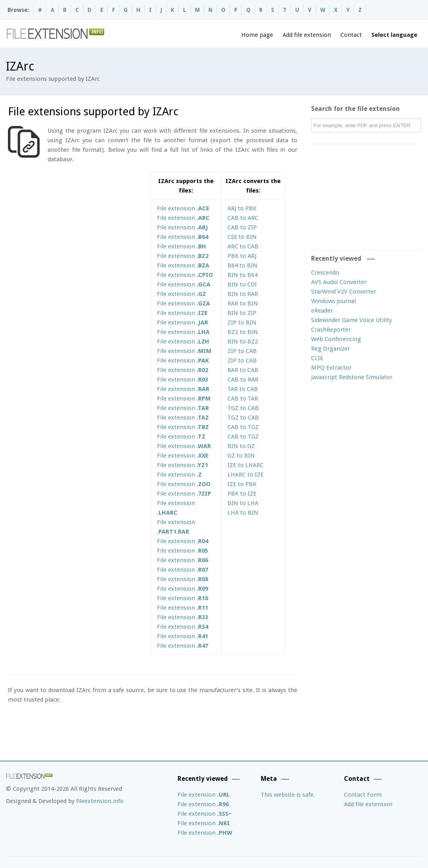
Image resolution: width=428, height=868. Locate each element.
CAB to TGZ (243, 427)
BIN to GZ (241, 446)
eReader (322, 311)
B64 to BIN (243, 265)
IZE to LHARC (246, 465)
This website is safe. (288, 795)
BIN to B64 (243, 275)
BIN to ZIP (242, 313)
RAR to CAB (243, 370)
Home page (257, 35)
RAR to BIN (243, 303)
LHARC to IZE (246, 475)
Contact (351, 35)
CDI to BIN (242, 237)
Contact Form (363, 795)
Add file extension (307, 35)
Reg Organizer (331, 349)
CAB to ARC (243, 218)
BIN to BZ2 (243, 341)
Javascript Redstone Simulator (352, 377)
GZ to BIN (241, 456)
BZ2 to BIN (243, 332)
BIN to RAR (243, 294)
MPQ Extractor (331, 368)
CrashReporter (331, 330)
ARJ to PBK (242, 208)
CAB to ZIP (242, 227)
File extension (183, 208)
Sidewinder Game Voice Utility (352, 320)
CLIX (317, 358)
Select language (394, 35)
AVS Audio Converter (339, 282)
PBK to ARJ (242, 256)
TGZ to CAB (243, 408)
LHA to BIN (243, 513)
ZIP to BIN (242, 322)
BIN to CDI (242, 284)
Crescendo (325, 273)
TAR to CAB (243, 389)
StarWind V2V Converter (344, 292)
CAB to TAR (243, 399)
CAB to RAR (243, 380)
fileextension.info (100, 801)
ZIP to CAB (242, 351)
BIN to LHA (243, 503)
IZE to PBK (242, 484)
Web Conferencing (336, 339)
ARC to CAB (243, 246)
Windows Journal (333, 301)
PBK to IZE (242, 494)
